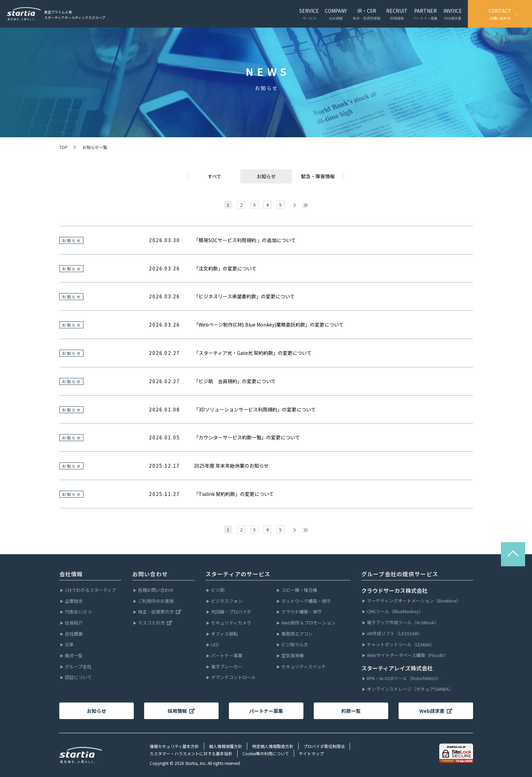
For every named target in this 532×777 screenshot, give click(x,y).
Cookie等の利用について (266, 753)
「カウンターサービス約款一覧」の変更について (247, 437)
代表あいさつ (78, 612)
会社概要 (74, 634)
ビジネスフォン (227, 601)
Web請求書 (436, 711)
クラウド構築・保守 (302, 612)
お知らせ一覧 (95, 147)
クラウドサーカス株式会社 (394, 590)
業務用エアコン (297, 634)
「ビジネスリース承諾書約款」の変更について (244, 296)
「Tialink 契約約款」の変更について (234, 494)
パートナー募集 (266, 711)
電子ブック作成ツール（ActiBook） (403, 623)
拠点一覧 (74, 656)
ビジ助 (218, 590)
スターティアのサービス (238, 574)
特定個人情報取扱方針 (273, 746)
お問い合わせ (150, 574)
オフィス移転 (224, 634)
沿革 (69, 645)
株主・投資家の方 (160, 612)
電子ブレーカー (227, 667)
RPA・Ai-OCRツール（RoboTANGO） (404, 679)
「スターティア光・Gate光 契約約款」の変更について (253, 353)
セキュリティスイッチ (304, 667)
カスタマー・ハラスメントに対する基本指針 (191, 753)
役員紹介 (74, 623)
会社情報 (71, 574)
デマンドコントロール (233, 678)
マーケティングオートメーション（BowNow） (414, 601)
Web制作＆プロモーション (308, 623)
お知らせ (97, 711)
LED (215, 645)
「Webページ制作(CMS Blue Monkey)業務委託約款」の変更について (269, 325)
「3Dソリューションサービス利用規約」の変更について (255, 409)
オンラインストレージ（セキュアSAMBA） (410, 689)
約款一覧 (351, 711)
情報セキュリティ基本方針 (174, 746)
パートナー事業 (227, 656)
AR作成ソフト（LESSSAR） (395, 634)
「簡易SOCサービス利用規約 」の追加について (245, 240)
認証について (78, 678)
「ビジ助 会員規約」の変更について (235, 381)
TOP (63, 147)
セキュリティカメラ (231, 623)
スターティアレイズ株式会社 (397, 668)
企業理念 (74, 601)
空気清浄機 (293, 656)
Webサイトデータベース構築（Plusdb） (408, 655)
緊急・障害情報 (318, 176)
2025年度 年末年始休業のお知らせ (231, 466)
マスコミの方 (155, 623)
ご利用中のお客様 (156, 601)
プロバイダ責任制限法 (324, 746)
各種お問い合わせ (156, 590)
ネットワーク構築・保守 (306, 601)
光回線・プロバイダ (231, 612)
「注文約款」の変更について (225, 268)
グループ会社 (78, 667)
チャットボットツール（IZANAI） (401, 645)
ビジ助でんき (295, 645)
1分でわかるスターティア (91, 590)
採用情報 (181, 711)
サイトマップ (311, 753)
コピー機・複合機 (299, 590)
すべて (214, 176)
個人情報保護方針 (225, 746)
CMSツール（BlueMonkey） (395, 612)
